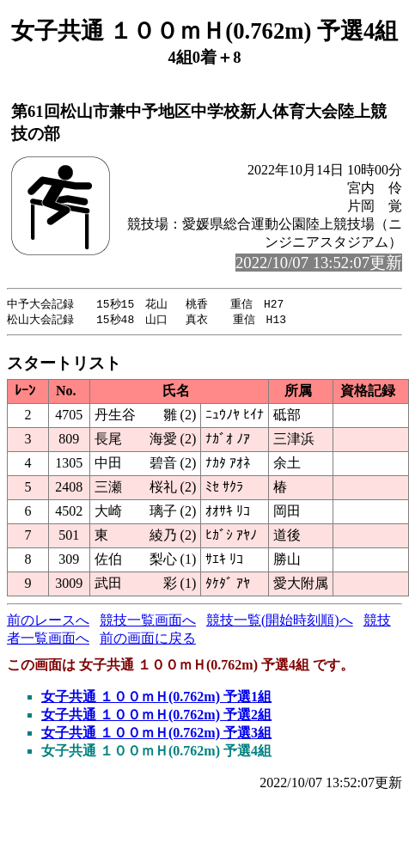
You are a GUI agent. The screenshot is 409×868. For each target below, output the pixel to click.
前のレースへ (48, 622)
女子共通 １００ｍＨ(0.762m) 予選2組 (156, 716)
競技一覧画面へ (148, 622)
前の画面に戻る (148, 640)
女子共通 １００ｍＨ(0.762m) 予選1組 (156, 698)
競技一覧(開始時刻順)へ (280, 622)
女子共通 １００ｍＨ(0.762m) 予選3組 (156, 734)
